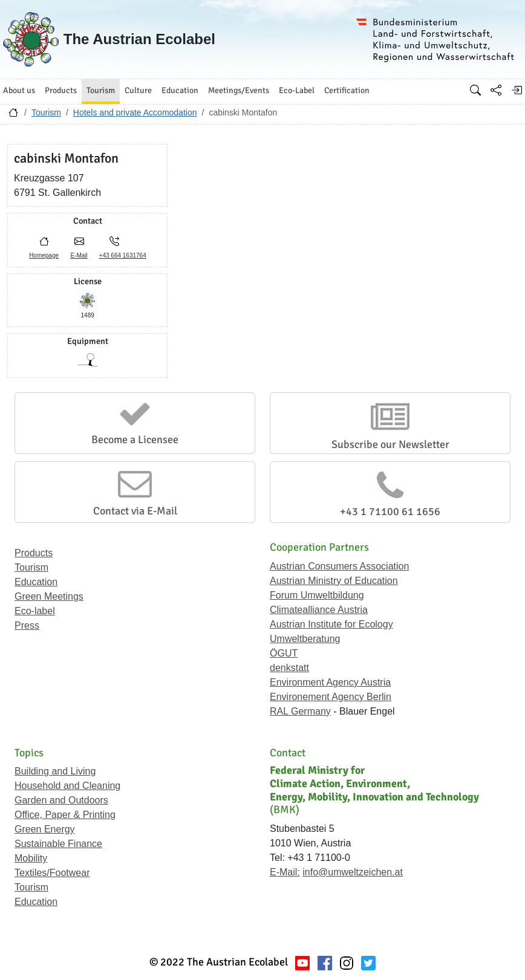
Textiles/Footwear (52, 873)
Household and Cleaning (67, 786)
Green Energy (45, 829)
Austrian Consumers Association (339, 566)
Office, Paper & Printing (65, 815)
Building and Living (55, 771)
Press (27, 625)
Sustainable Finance (58, 844)
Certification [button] (347, 90)
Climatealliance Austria (319, 610)
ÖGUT (284, 653)
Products (34, 553)
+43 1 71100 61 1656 (390, 511)
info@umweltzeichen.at (353, 872)
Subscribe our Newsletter (390, 444)
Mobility (31, 858)
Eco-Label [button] (297, 90)
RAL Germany (300, 711)
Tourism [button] (101, 90)
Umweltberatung (305, 639)
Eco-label (35, 611)
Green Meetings (49, 596)
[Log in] (517, 90)
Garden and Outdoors (61, 800)
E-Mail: (285, 872)
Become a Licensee (135, 440)
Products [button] (61, 90)
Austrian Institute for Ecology (331, 624)
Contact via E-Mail (135, 511)
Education (36, 582)
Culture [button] (138, 90)
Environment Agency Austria (330, 682)
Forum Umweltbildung (317, 595)
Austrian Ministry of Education (334, 581)
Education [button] (180, 90)
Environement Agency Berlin (331, 697)
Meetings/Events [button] (239, 90)
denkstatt (289, 668)
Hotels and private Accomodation (135, 112)
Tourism (46, 112)
